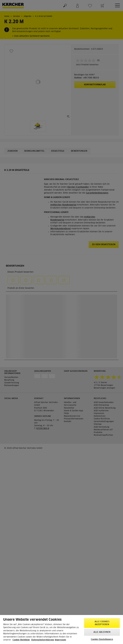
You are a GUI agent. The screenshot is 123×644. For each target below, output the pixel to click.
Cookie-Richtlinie (21, 640)
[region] (61, 629)
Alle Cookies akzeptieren (102, 623)
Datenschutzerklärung (43, 640)
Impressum (60, 640)
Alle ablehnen (102, 632)
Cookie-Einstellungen (102, 639)
